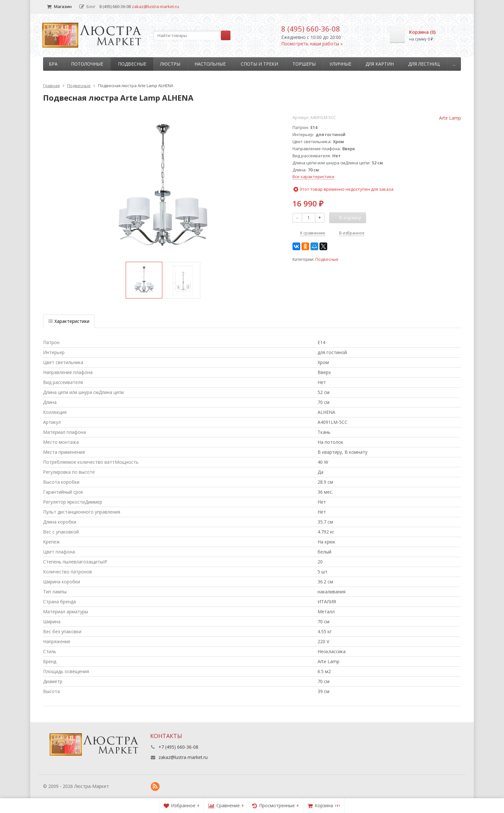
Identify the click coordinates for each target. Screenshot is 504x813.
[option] (144, 280)
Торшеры (304, 64)
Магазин (59, 6)
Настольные (210, 64)
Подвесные (132, 64)
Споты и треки (259, 64)
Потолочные (87, 64)
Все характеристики (313, 177)
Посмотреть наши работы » (312, 44)
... (454, 64)
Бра (53, 64)
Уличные (340, 64)
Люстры (170, 64)
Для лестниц (424, 64)
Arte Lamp (450, 118)
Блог (87, 6)
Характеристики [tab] (69, 321)
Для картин (380, 64)
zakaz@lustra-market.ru (155, 6)
